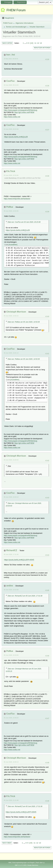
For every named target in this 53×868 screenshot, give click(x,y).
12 (38, 43)
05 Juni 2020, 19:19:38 (11, 590)
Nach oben (7, 843)
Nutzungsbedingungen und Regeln (24, 863)
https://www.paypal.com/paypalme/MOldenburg (20, 110)
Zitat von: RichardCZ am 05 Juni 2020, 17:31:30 (25, 596)
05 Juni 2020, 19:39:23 (11, 718)
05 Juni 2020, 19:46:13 (11, 762)
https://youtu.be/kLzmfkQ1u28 (16, 137)
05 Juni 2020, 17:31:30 (11, 554)
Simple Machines (33, 865)
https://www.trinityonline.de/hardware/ (17, 199)
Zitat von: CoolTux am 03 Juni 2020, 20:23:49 (24, 222)
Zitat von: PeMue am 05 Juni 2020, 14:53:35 (24, 322)
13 (41, 43)
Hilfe (10, 863)
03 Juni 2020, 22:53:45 (11, 175)
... (25, 43)
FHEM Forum (16, 10)
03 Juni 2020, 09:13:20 (11, 85)
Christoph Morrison (16, 312)
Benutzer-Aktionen (42, 48)
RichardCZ (12, 550)
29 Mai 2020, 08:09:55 (11, 59)
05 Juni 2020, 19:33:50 (11, 655)
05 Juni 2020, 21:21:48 (11, 800)
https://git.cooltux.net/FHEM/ (24, 112)
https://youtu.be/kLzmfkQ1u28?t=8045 (19, 560)
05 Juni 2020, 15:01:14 (11, 353)
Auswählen (13, 245)
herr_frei (11, 55)
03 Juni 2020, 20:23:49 (11, 129)
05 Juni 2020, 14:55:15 (11, 316)
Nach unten (7, 43)
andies (10, 586)
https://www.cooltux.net (12, 117)
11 (35, 43)
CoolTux (10, 81)
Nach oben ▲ (40, 863)
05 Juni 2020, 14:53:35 (11, 211)
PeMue (10, 207)
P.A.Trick (11, 171)
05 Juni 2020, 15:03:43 (11, 460)
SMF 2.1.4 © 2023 (21, 865)
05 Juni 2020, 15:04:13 (11, 497)
